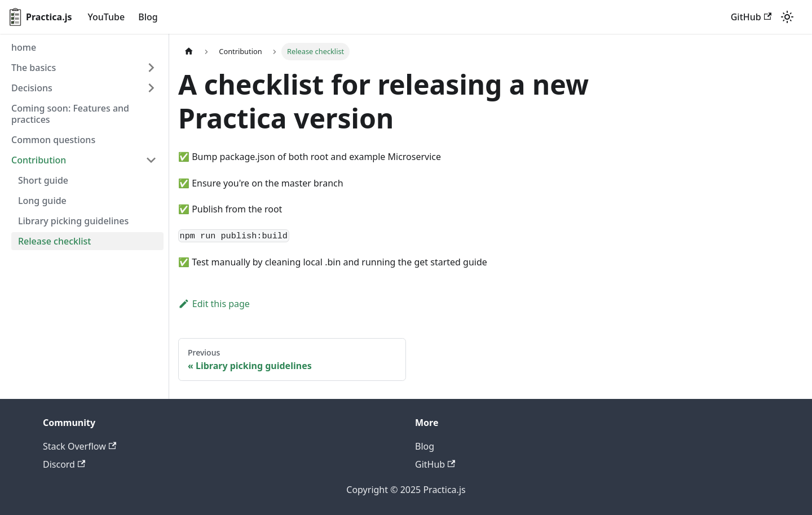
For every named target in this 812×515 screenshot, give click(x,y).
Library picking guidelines (73, 221)
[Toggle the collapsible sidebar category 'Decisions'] (151, 88)
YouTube (107, 17)
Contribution (39, 160)
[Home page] (189, 52)
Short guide (43, 180)
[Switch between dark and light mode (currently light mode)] (787, 17)
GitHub (751, 17)
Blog (148, 17)
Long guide (42, 201)
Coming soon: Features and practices (70, 114)
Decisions (32, 88)
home (24, 47)
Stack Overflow (80, 446)
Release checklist (55, 241)
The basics (34, 68)
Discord (64, 464)
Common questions (53, 140)
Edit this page (214, 304)
